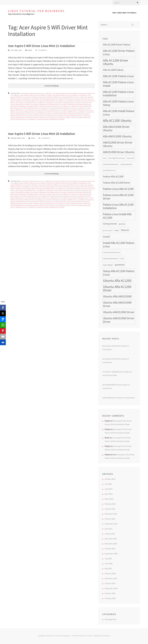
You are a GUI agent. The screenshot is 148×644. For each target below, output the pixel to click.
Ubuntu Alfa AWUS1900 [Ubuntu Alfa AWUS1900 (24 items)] (117, 296)
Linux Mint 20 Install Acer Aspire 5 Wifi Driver (60, 200)
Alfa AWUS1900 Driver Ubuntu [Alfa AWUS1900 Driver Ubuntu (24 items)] (116, 128)
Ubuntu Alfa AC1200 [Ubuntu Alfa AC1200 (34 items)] (117, 281)
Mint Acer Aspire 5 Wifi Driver (37, 114)
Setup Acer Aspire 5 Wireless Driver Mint (51, 119)
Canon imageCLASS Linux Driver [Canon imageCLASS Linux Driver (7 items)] (117, 158)
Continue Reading (51, 86)
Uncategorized (110, 619)
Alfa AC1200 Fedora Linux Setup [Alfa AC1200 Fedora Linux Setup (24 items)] (118, 103)
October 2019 (110, 583)
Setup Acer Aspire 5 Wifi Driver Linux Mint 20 (42, 205)
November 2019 (111, 578)
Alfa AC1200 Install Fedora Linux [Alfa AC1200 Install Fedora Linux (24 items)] (119, 113)
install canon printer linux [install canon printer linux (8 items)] (111, 259)
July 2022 (108, 484)
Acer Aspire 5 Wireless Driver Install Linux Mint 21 (72, 99)
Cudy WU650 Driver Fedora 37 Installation (119, 398)
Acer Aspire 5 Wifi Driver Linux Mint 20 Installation (42, 134)
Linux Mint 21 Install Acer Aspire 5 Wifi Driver (60, 112)
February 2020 (110, 573)
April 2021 (109, 529)
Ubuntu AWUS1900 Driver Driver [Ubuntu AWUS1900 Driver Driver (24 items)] (119, 320)
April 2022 (109, 494)
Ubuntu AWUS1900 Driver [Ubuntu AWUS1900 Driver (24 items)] (119, 312)
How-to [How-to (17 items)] (125, 230)
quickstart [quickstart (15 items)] (120, 265)
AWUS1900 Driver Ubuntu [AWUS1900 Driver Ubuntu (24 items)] (119, 152)
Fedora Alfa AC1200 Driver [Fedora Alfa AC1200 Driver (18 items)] (117, 183)
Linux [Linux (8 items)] (122, 259)
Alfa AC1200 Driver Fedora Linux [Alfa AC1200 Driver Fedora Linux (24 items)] (119, 53)
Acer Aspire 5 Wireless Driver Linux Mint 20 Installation (35, 191)
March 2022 (109, 499)
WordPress (106, 636)
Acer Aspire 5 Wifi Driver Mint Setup (43, 99)
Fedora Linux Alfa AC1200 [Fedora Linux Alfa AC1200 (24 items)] (118, 189)
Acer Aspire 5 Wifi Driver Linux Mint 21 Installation (42, 46)
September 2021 (111, 524)
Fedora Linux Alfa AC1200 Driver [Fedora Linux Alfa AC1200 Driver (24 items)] (118, 197)
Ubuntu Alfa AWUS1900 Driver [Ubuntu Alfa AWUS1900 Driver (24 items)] (117, 304)
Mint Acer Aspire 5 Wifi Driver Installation (62, 114)
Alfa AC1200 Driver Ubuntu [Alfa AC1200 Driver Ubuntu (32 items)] (116, 62)
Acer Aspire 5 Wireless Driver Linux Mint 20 (50, 189)
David (30, 50)
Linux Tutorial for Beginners (36, 11)
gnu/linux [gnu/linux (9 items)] (122, 224)
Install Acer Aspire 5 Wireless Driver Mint (63, 108)
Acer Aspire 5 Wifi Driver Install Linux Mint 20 (36, 181)
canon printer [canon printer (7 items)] (131, 158)
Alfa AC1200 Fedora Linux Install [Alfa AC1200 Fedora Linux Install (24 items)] (118, 84)
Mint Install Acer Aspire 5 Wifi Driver (66, 116)
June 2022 (109, 489)
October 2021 (110, 519)
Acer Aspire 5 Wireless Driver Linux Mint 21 (50, 101)
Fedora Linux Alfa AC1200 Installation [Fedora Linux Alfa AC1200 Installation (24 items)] (118, 206)
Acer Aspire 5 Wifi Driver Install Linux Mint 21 (36, 93)
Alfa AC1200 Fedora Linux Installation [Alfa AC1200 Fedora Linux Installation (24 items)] (118, 94)
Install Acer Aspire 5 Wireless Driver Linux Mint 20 (31, 196)
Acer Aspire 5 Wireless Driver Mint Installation (75, 104)
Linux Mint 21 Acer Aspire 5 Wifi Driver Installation (41, 110)
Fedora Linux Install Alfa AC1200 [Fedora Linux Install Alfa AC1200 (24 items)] (117, 216)
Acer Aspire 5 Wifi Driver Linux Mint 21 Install (36, 95)
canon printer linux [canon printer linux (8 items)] (126, 164)
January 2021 (110, 534)
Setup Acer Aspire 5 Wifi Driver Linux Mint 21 (42, 117)
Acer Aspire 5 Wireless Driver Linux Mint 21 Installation (35, 103)
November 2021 (111, 514)
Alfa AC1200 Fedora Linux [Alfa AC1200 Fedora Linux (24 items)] (118, 76)
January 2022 (110, 509)
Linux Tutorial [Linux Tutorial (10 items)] (108, 265)
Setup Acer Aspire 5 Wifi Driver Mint (70, 117)
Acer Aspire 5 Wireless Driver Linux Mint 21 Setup (71, 103)
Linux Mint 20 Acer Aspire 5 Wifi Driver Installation (41, 198)
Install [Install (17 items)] (106, 237)
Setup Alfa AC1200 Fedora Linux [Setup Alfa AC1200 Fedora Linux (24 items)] (119, 273)
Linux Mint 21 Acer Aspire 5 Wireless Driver (74, 110)
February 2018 (110, 598)
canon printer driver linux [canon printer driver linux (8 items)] (110, 164)
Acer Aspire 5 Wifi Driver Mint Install (71, 97)
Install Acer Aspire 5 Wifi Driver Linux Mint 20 (54, 194)
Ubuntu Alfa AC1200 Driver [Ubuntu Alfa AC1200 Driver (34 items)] (117, 288)
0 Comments (42, 50)
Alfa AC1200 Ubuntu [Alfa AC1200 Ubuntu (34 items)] (117, 121)
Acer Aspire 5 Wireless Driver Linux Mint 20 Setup (71, 191)
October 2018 (110, 593)
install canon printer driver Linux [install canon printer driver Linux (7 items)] (112, 252)
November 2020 (111, 544)
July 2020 (108, 559)
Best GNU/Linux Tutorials (125, 13)
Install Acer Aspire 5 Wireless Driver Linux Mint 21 (31, 108)
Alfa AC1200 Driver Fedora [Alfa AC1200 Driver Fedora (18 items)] (117, 45)
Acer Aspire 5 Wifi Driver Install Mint (65, 93)
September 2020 (111, 554)
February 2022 (110, 504)
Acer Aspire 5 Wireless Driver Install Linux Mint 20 (72, 187)
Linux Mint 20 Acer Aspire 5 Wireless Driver (74, 198)
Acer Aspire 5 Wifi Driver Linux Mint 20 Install (36, 183)
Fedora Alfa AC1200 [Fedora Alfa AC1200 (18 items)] (113, 177)
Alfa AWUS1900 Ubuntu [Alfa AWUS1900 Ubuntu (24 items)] (117, 136)
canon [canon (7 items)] (105, 158)
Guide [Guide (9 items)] (117, 230)
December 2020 (111, 539)
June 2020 (109, 564)
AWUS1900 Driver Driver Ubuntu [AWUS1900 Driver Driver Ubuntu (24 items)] (118, 144)
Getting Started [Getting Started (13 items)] (110, 224)
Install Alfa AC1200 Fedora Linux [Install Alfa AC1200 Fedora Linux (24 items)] (119, 245)
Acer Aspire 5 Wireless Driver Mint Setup (24, 106)
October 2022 (110, 479)
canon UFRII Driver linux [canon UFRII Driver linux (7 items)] (109, 170)
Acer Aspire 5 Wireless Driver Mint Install (45, 104)
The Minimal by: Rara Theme (82, 636)
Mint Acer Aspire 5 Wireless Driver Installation (37, 116)
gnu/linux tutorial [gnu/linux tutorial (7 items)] (108, 231)
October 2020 (110, 549)
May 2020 (108, 568)
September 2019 (111, 588)
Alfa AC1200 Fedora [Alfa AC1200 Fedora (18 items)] (113, 70)
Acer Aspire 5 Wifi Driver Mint (48, 97)
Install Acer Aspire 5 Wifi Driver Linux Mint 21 (54, 106)
